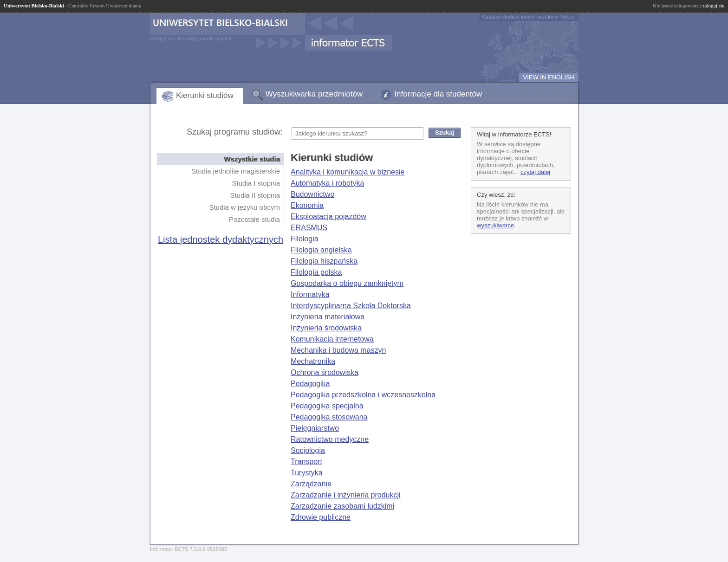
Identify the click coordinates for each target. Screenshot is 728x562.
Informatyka (310, 294)
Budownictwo (312, 194)
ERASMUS (309, 228)
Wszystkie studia (252, 159)
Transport (306, 462)
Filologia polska (316, 272)
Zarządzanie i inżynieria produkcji (346, 495)
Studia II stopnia (255, 195)
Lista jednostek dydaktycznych (221, 239)
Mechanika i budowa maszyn (338, 350)
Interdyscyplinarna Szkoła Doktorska (351, 306)
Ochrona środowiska (325, 372)
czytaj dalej (535, 172)
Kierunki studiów (205, 95)
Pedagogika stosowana (329, 417)
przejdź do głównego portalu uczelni (191, 39)
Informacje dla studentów (438, 94)
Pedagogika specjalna (327, 406)
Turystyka (307, 473)
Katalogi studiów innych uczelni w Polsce (529, 17)
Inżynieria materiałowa (328, 317)
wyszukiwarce (495, 225)
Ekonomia (307, 205)
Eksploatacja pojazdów (328, 216)
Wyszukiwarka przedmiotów (314, 94)
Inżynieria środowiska (326, 328)
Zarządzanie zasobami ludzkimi (342, 506)
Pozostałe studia (254, 219)
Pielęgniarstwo (315, 428)
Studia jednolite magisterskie (236, 171)
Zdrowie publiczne (321, 517)
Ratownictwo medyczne (330, 439)
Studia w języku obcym (244, 207)
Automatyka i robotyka (327, 183)
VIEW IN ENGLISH (549, 77)
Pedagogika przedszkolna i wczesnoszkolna (363, 395)
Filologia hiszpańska (324, 261)
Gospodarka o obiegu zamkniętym (347, 283)
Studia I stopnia (256, 183)
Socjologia (308, 450)
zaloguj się (713, 6)
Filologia (305, 239)
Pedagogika (310, 384)
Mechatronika (313, 361)
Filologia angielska (321, 250)
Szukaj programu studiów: (235, 132)
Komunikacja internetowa (332, 339)
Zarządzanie (311, 484)
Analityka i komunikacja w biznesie (348, 172)
